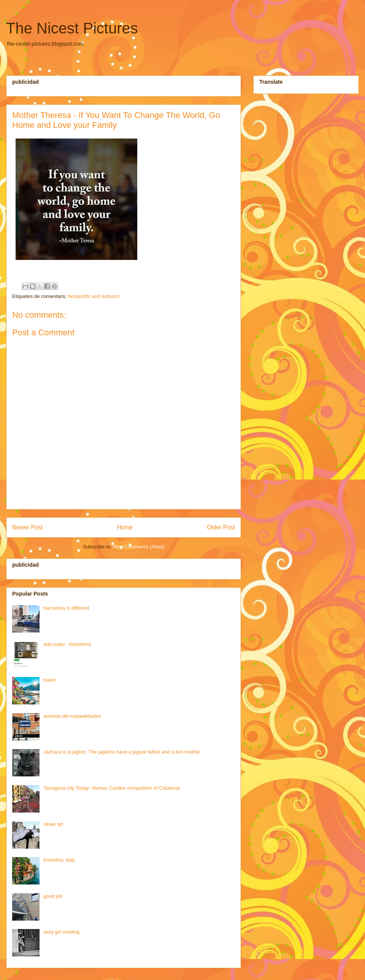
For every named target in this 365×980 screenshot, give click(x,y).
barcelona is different (66, 608)
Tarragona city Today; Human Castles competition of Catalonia (112, 788)
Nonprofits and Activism (94, 296)
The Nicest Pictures (72, 28)
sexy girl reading (61, 932)
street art (53, 824)
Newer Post (28, 527)
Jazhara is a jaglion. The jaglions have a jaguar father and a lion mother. (122, 752)
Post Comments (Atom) (139, 547)
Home (125, 527)
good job (53, 896)
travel (49, 680)
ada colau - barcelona (67, 644)
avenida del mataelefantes (72, 716)
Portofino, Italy (59, 860)
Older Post (221, 527)
